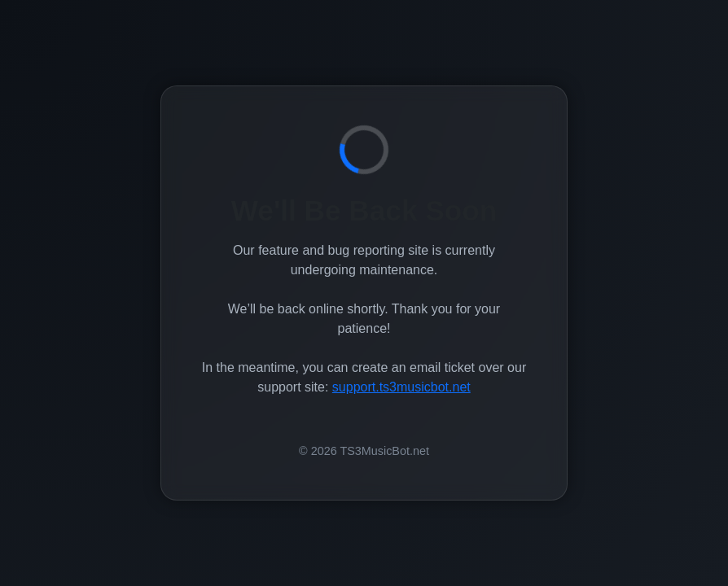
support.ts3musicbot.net (401, 387)
